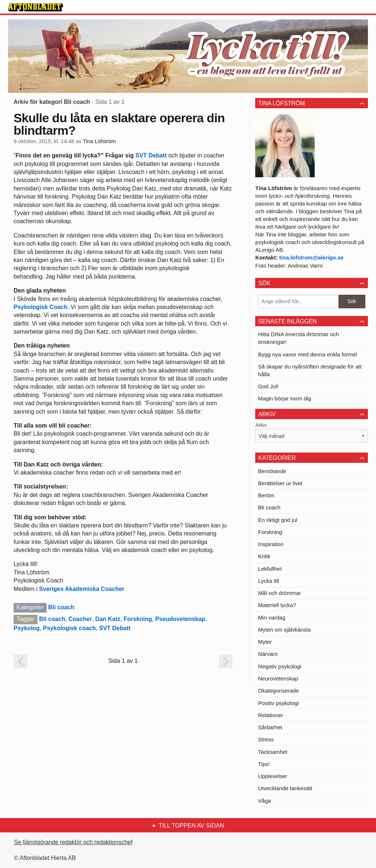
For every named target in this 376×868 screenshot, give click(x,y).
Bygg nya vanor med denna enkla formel (308, 354)
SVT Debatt (151, 155)
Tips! (264, 764)
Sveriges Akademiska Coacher (82, 589)
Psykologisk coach (69, 628)
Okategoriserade (279, 691)
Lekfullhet (270, 569)
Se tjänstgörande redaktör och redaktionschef (73, 842)
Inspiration (271, 544)
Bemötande (272, 471)
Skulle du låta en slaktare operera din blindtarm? (119, 124)
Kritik (264, 556)
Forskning (138, 619)
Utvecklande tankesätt (285, 788)
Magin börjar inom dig (285, 398)
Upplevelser (273, 776)
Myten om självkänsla (284, 630)
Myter (265, 642)
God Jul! (268, 386)
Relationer (271, 715)
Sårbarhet (270, 727)
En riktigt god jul (278, 520)
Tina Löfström (99, 141)
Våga (265, 801)
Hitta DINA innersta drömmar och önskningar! (299, 338)
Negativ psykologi (280, 666)
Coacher (80, 619)
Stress (266, 739)
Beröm (266, 495)
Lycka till (269, 581)
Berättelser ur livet (280, 483)
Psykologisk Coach (41, 307)
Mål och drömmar (280, 593)
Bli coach (61, 607)
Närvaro (268, 654)
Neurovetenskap (278, 678)
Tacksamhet (273, 752)
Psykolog (27, 628)
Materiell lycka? (277, 605)
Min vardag (272, 618)
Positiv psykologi (279, 703)
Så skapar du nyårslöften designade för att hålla (310, 370)
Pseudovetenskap (180, 619)
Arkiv (261, 425)
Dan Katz (108, 619)
